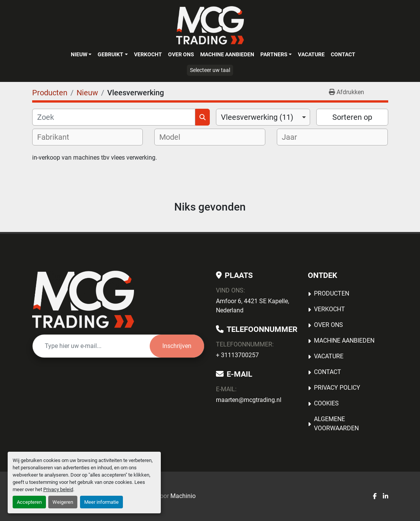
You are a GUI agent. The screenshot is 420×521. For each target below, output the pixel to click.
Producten (332, 293)
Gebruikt (110, 54)
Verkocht (148, 54)
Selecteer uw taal (210, 70)
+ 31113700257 (237, 355)
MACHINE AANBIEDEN (227, 54)
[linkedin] (386, 497)
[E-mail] (91, 346)
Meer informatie (101, 502)
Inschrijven (177, 346)
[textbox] (58, 137)
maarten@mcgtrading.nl (249, 400)
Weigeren (63, 502)
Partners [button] (274, 54)
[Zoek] (114, 117)
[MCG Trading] (83, 299)
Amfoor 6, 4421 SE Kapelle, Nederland (252, 306)
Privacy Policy (337, 388)
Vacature (311, 54)
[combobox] (263, 117)
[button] (81, 54)
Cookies (326, 403)
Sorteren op (352, 117)
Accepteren (29, 502)
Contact (343, 54)
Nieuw (79, 54)
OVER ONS (181, 54)
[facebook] (375, 497)
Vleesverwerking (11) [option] (257, 117)
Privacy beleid (58, 489)
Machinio (183, 496)
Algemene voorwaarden (336, 424)
